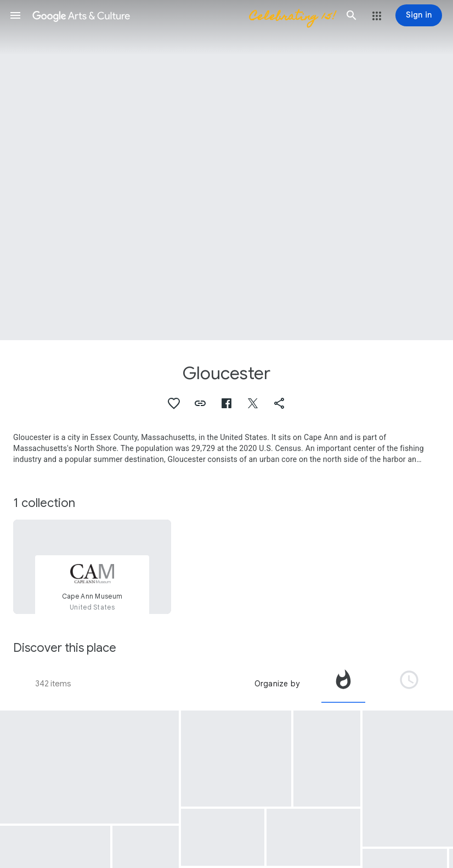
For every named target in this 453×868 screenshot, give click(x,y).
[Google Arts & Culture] (183, 15)
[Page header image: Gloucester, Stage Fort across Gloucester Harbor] (226, 170)
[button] (15, 15)
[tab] (343, 684)
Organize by (277, 684)
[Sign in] (419, 15)
